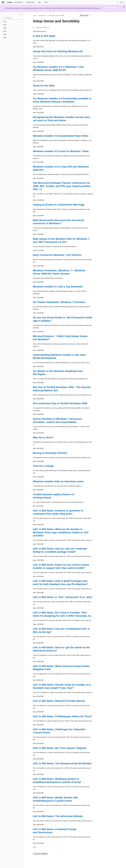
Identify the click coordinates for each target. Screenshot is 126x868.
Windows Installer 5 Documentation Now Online (61, 136)
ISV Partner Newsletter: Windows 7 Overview (59, 302)
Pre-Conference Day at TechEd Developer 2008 (60, 403)
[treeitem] (12, 22)
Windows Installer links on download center (58, 481)
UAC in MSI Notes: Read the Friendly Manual (59, 701)
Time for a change (43, 466)
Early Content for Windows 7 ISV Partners (57, 255)
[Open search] (118, 2)
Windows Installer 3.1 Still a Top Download (58, 287)
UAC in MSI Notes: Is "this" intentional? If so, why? (63, 597)
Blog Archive (43, 16)
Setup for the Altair (44, 86)
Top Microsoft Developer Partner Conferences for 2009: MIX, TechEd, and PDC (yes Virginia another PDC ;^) (62, 186)
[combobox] (12, 18)
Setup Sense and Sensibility (56, 16)
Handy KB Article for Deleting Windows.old (58, 51)
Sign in (122, 2)
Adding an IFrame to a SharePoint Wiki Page (59, 205)
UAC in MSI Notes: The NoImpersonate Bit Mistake (62, 763)
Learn (35, 16)
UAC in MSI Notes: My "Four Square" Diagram (60, 748)
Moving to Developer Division (50, 453)
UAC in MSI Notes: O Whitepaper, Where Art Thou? (62, 716)
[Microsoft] (3, 2)
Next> (35, 847)
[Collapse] (21, 14)
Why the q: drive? (43, 437)
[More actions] (92, 16)
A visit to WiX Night (44, 36)
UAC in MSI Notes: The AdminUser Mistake (58, 816)
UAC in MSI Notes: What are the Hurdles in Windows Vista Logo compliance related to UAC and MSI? (61, 532)
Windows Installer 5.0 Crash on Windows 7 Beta (61, 151)
